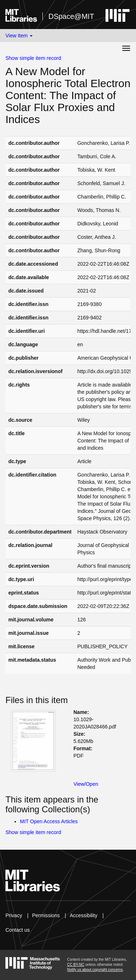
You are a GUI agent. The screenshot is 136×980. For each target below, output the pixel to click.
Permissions (46, 915)
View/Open (86, 784)
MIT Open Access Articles (49, 821)
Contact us (18, 930)
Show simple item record (33, 58)
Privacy (14, 915)
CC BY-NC (76, 965)
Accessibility (83, 915)
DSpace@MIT (71, 16)
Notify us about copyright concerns (95, 970)
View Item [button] (19, 36)
